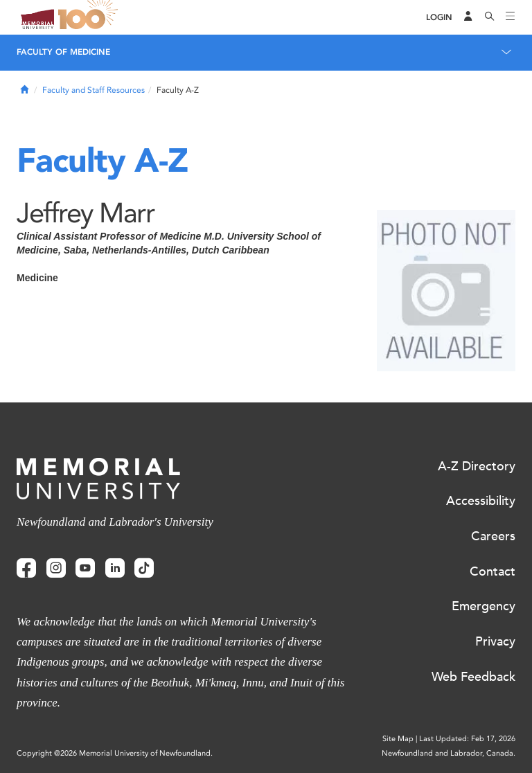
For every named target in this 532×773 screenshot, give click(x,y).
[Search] (490, 17)
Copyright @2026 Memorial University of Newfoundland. (115, 753)
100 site (90, 17)
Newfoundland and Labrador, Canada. (449, 753)
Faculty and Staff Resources (94, 90)
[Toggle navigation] (511, 17)
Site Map (398, 739)
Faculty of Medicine (63, 52)
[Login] (439, 18)
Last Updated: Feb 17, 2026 (467, 739)
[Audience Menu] (468, 17)
